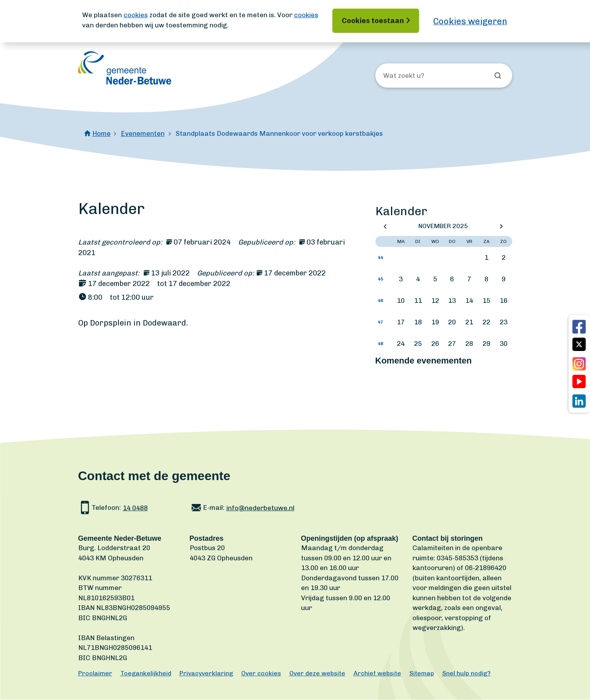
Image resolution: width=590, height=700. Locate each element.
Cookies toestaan (373, 21)
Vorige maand (385, 227)
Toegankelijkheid (146, 674)
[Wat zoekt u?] (425, 76)
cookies (136, 15)
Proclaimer (95, 674)
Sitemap (422, 674)
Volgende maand (501, 227)
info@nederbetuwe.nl (260, 508)
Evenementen (143, 133)
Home (101, 133)
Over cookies (261, 674)
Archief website (377, 674)
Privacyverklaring (206, 674)
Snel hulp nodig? (466, 674)
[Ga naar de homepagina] (125, 68)
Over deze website (317, 674)
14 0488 (135, 508)
